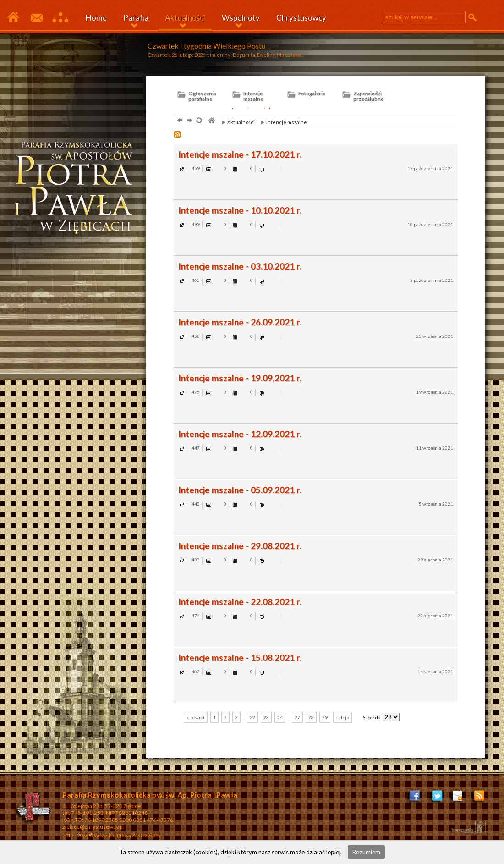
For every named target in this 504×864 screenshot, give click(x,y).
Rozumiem (366, 852)
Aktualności (185, 18)
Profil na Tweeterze (437, 799)
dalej (189, 121)
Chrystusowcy (301, 18)
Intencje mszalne (282, 122)
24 (280, 717)
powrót (178, 121)
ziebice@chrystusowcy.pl (93, 827)
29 (325, 717)
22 (252, 717)
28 (311, 717)
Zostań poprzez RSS (480, 799)
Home (96, 18)
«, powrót (196, 717)
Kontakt (36, 18)
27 (297, 717)
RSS (178, 135)
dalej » (342, 717)
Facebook (415, 799)
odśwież (199, 121)
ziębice (77, 190)
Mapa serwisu (60, 18)
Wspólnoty (241, 18)
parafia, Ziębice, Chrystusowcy (211, 121)
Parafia (136, 18)
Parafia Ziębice (13, 18)
